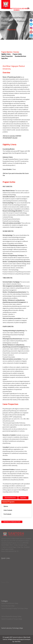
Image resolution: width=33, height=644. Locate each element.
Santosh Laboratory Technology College (12, 628)
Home (3, 30)
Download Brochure (10, 498)
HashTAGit (18, 642)
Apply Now (23, 498)
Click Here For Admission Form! (12, 522)
